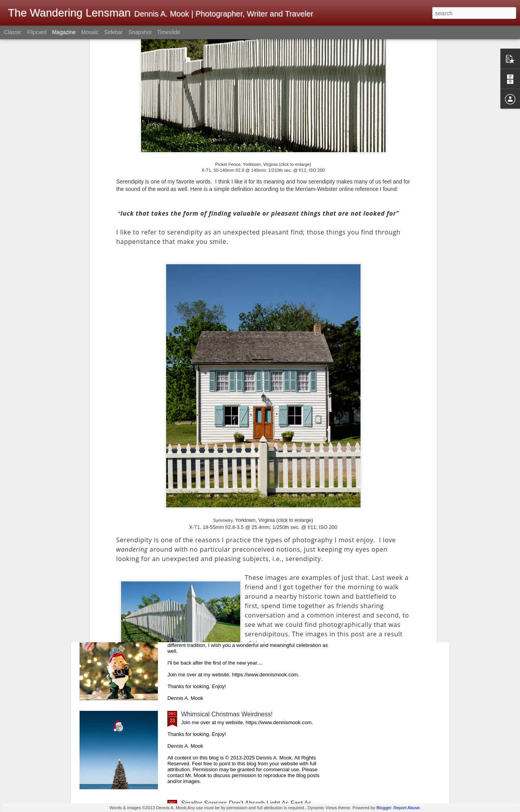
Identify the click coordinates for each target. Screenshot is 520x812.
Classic (13, 32)
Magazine (64, 32)
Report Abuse (407, 808)
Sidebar (114, 32)
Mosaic (90, 32)
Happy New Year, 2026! (214, 447)
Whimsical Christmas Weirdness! (227, 714)
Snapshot (140, 32)
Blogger (384, 808)
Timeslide (169, 32)
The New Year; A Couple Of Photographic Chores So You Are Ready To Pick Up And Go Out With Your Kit (254, 362)
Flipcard (37, 32)
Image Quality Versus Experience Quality (238, 536)
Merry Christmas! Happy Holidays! (229, 625)
